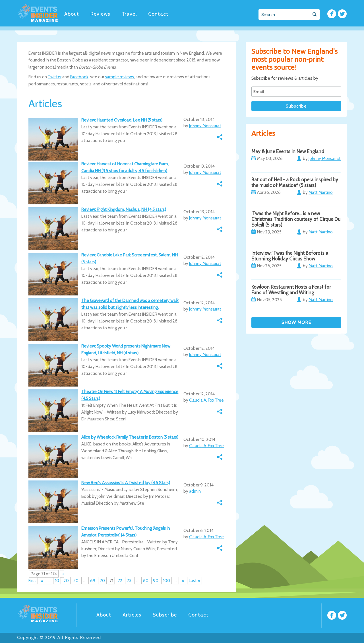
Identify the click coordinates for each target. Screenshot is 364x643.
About (72, 14)
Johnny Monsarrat (205, 126)
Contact (158, 14)
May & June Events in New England (288, 151)
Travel (129, 14)
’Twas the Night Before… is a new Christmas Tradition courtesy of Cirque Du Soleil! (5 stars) (296, 219)
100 (167, 581)
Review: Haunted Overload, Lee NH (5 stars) (122, 120)
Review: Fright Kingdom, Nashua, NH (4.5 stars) (124, 209)
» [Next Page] (183, 581)
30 (76, 581)
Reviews (100, 14)
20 (66, 581)
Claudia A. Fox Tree (206, 400)
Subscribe (165, 615)
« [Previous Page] (42, 581)
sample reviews (119, 77)
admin (195, 491)
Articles (132, 615)
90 (156, 581)
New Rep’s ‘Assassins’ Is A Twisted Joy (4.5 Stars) (126, 483)
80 (146, 581)
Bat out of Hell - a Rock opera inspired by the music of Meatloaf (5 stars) (295, 182)
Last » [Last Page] (195, 581)
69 (93, 581)
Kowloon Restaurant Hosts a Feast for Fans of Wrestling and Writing (291, 290)
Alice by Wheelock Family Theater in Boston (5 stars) (130, 437)
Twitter (55, 77)
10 (57, 581)
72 (120, 581)
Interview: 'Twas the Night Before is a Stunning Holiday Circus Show (290, 256)
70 (102, 581)
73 (129, 581)
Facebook (79, 77)
